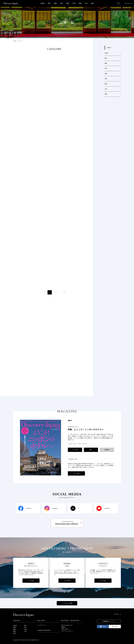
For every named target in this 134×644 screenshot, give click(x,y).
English (128, 3)
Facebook (29, 508)
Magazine (41, 621)
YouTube (107, 508)
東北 (49, 3)
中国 (74, 3)
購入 (91, 450)
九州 (86, 3)
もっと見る (75, 450)
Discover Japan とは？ (67, 625)
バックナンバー (41, 625)
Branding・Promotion (70, 621)
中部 (62, 3)
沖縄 (92, 3)
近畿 (68, 3)
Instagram (55, 508)
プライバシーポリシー (67, 631)
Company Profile (44, 630)
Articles (17, 621)
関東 (55, 3)
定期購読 (107, 450)
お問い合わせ (65, 629)
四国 (80, 3)
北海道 (42, 3)
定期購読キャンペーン (109, 621)
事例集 (63, 627)
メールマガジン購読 (67, 603)
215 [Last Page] (64, 292)
